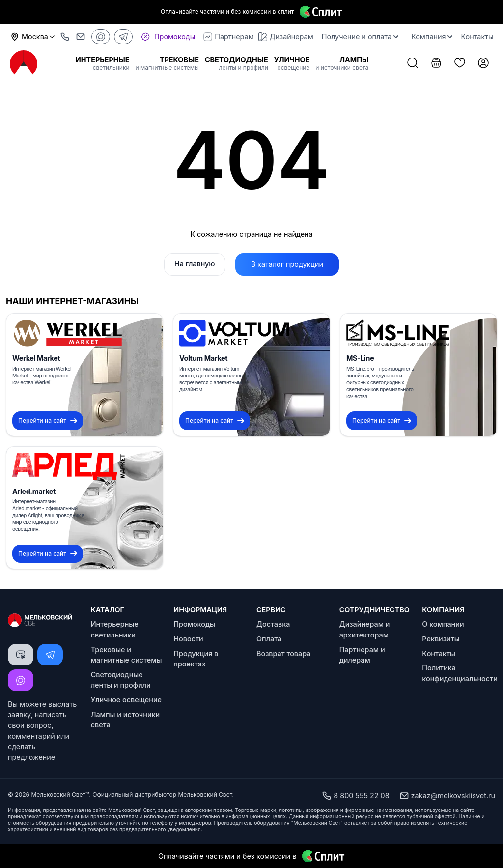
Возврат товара (283, 653)
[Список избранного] (460, 64)
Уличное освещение (126, 700)
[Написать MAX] (21, 680)
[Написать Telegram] (50, 655)
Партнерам (228, 37)
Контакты (477, 37)
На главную (195, 264)
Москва (33, 37)
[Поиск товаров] (413, 64)
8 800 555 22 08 (355, 796)
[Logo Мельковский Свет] (24, 63)
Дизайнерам (286, 37)
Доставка (273, 624)
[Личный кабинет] (483, 64)
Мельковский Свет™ (60, 795)
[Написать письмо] (21, 655)
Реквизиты (441, 639)
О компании (443, 624)
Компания (432, 37)
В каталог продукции (287, 264)
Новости (188, 639)
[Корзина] (436, 64)
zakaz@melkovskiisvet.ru (447, 796)
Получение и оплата (360, 37)
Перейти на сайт (48, 420)
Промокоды (194, 624)
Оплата (269, 639)
